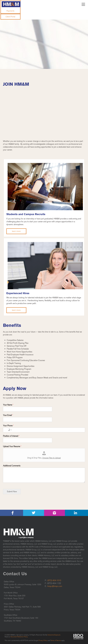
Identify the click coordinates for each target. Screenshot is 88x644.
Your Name (8, 405)
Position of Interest (11, 436)
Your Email (8, 415)
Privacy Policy (43, 640)
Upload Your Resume (12, 446)
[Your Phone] (44, 430)
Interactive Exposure (54, 635)
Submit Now (12, 491)
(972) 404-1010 (54, 580)
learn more (16, 231)
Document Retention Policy (19, 637)
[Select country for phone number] (10, 430)
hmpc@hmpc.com (55, 586)
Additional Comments (12, 466)
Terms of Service (56, 640)
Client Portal (10, 17)
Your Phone (8, 426)
